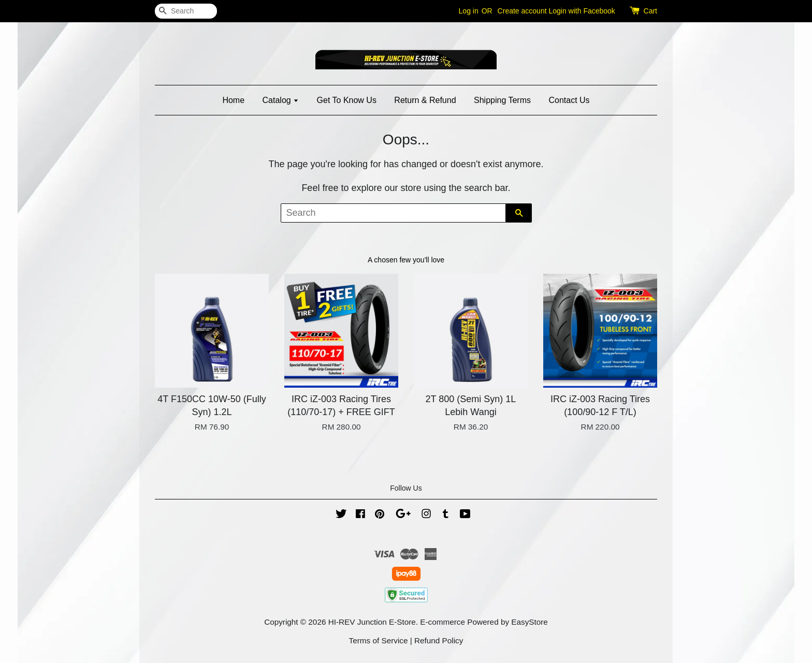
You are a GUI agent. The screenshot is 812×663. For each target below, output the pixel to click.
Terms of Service (379, 640)
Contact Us (569, 100)
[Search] (186, 11)
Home (233, 100)
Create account (522, 11)
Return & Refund (425, 100)
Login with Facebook (582, 11)
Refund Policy (439, 640)
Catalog (281, 100)
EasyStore (530, 622)
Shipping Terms (502, 100)
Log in (469, 11)
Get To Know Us (347, 100)
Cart (650, 11)
